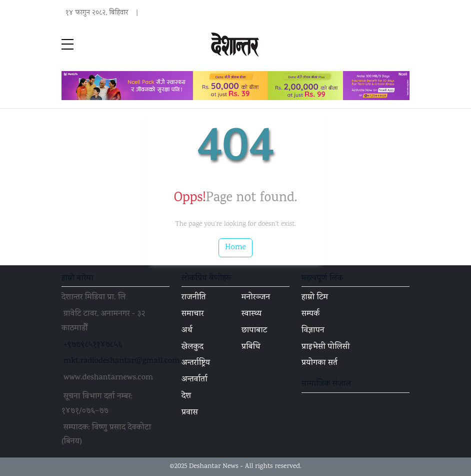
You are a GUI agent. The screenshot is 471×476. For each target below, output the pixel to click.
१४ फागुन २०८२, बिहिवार (97, 13)
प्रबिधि (251, 347)
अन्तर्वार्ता (194, 380)
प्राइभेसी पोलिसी (326, 347)
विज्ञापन (313, 331)
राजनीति (194, 298)
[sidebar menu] (67, 45)
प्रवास (190, 413)
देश (186, 396)
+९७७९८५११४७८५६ (93, 345)
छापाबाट (254, 331)
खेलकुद (192, 347)
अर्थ (187, 331)
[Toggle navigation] (403, 45)
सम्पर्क (310, 314)
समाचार (193, 314)
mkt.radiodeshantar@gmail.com (121, 361)
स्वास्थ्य (251, 314)
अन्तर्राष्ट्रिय (196, 363)
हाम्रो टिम (315, 298)
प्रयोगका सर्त (319, 363)
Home (235, 248)
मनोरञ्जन (256, 298)
